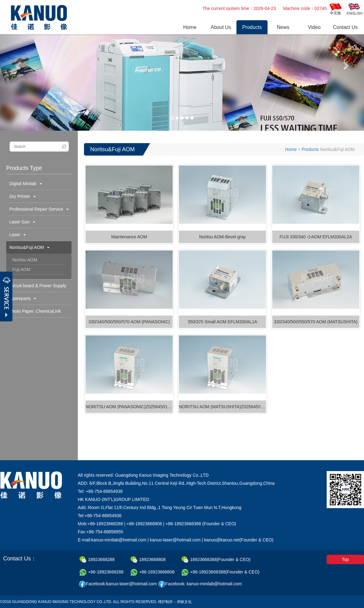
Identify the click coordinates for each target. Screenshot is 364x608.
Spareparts (23, 298)
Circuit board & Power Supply (38, 288)
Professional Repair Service (39, 209)
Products (310, 149)
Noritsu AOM (25, 260)
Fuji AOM (21, 269)
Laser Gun (22, 222)
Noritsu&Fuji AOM (29, 247)
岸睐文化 (184, 602)
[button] (19, 65)
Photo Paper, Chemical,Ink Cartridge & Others (34, 313)
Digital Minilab (26, 184)
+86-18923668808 (152, 572)
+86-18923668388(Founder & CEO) (220, 572)
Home (291, 149)
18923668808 (148, 560)
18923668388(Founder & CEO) (216, 560)
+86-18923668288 (101, 572)
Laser (18, 235)
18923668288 (97, 560)
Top (345, 559)
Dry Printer (23, 196)
